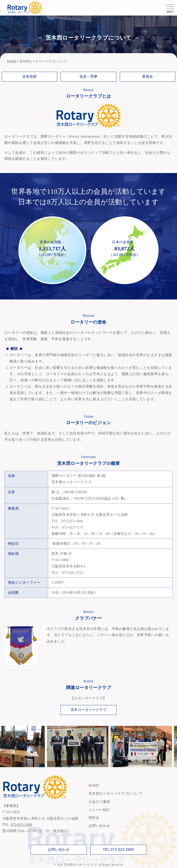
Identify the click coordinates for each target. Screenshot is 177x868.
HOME (12, 61)
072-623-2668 (21, 825)
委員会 (148, 76)
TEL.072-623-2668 (118, 850)
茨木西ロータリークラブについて (116, 794)
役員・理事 (88, 76)
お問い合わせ (99, 826)
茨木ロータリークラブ (89, 710)
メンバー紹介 (99, 810)
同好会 (94, 818)
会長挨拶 (30, 76)
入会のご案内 (99, 802)
